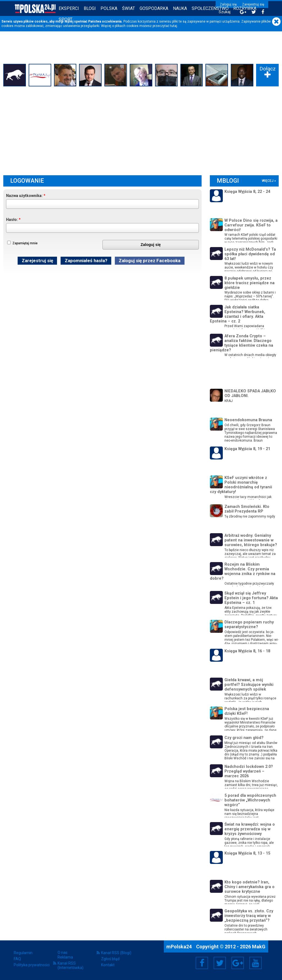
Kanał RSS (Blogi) (116, 953)
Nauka (180, 8)
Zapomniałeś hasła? (86, 261)
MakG (259, 947)
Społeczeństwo (210, 8)
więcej (268, 181)
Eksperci (69, 8)
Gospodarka (154, 8)
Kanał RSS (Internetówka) (70, 965)
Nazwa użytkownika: (24, 196)
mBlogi (228, 181)
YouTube (256, 963)
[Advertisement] (141, 129)
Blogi (90, 8)
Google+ (238, 963)
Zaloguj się (228, 4)
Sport (66, 19)
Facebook (202, 963)
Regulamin (23, 953)
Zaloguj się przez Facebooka (150, 261)
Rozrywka (245, 8)
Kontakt (108, 965)
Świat (128, 8)
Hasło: (12, 220)
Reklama (65, 957)
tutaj (174, 26)
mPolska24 (180, 947)
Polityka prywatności (32, 965)
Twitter (220, 963)
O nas (63, 952)
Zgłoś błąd (110, 959)
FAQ (17, 959)
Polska (109, 8)
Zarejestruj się (253, 4)
